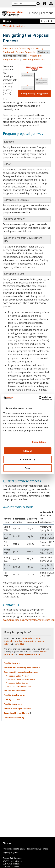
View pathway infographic (34, 94)
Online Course (18, 686)
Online (34, 13)
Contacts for (14, 718)
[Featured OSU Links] (45, 4)
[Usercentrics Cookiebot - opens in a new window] (39, 398)
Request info (47, 21)
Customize (28, 459)
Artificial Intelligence (17, 709)
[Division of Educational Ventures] (51, 4)
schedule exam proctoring (26, 641)
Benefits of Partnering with (22, 668)
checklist (20, 644)
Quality (12, 700)
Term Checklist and (18, 713)
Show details (39, 442)
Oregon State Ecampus (12, 858)
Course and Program (22, 672)
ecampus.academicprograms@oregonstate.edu (29, 620)
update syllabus (28, 638)
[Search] (38, 4)
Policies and (15, 691)
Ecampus (47, 13)
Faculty (12, 663)
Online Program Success (33, 60)
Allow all (27, 451)
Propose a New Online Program (19, 48)
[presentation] (44, 4)
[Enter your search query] (24, 4)
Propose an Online (17, 676)
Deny (27, 468)
